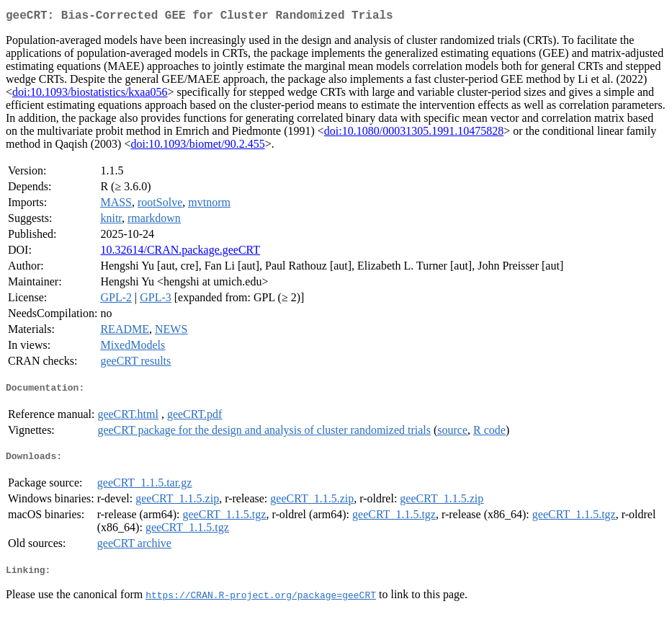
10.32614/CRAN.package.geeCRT (180, 253)
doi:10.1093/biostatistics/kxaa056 (90, 95)
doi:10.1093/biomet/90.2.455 (197, 147)
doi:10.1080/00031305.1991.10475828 (414, 134)
